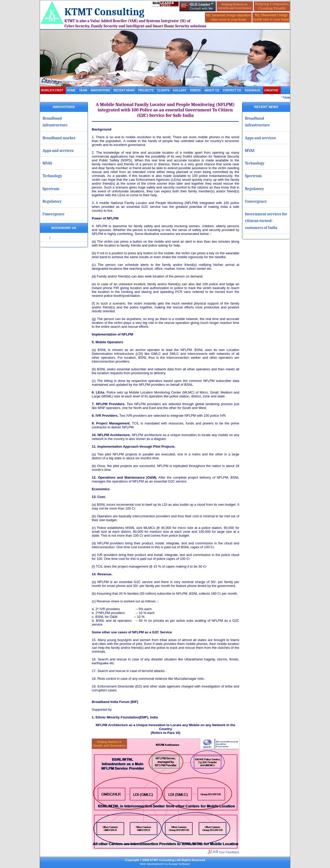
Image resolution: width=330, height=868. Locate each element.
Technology (52, 176)
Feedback (253, 90)
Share (45, 238)
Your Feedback (226, 852)
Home (71, 90)
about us (212, 90)
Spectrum (51, 189)
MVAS (47, 163)
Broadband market (59, 138)
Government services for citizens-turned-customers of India (266, 221)
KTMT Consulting (104, 12)
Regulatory (52, 201)
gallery (180, 90)
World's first (52, 90)
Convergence (53, 214)
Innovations (100, 90)
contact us (232, 90)
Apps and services (58, 151)
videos (195, 90)
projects (146, 90)
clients (163, 90)
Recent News (124, 90)
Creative (271, 90)
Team (83, 90)
